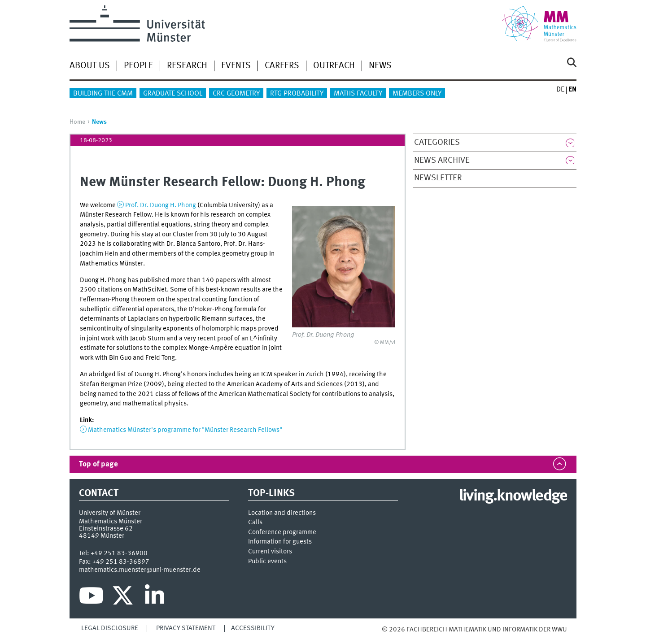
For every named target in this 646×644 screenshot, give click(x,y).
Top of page (98, 464)
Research (187, 66)
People (138, 66)
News (380, 66)
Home (77, 122)
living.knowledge (513, 496)
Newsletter (438, 178)
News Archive (442, 161)
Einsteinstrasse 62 (106, 529)
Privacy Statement (186, 628)
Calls (255, 523)
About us (90, 66)
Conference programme (282, 533)
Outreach (334, 66)
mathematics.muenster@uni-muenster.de (140, 570)
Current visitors (270, 552)
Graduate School (173, 94)
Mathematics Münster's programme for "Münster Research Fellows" (185, 430)
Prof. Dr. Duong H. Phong (161, 205)
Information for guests (280, 542)
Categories (437, 143)
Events (236, 66)
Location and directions (282, 513)
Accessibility (253, 628)
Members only (417, 94)
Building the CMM (103, 94)
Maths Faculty (358, 94)
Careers (282, 66)
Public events (267, 562)
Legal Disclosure (110, 628)
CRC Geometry (236, 94)
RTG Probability (297, 94)
